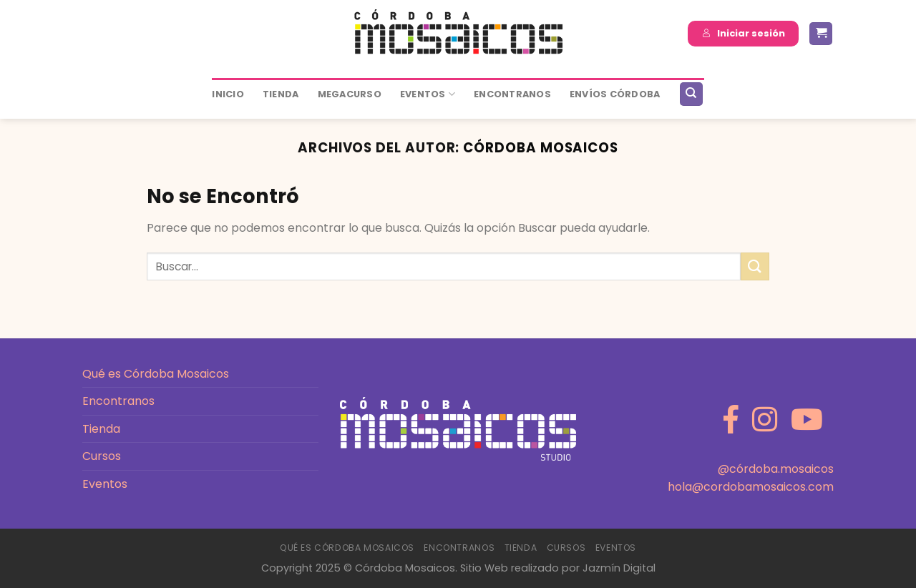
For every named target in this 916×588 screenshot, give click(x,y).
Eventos (428, 94)
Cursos (102, 456)
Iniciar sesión (744, 33)
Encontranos (118, 401)
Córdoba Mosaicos (541, 148)
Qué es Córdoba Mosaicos (156, 374)
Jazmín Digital (619, 568)
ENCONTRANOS (512, 94)
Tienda (281, 94)
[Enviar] (755, 266)
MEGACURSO (350, 94)
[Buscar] (691, 94)
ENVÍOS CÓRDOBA (615, 94)
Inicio (228, 94)
